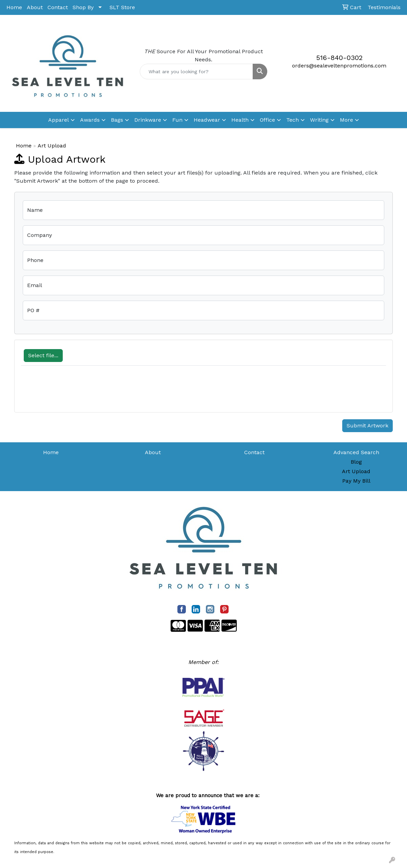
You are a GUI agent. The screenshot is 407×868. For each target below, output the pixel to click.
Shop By (83, 7)
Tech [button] (293, 120)
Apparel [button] (59, 120)
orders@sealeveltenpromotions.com (339, 66)
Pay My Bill (356, 481)
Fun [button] (177, 120)
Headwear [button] (207, 120)
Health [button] (240, 120)
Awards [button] (90, 120)
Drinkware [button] (148, 120)
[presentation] (73, 392)
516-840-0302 (339, 58)
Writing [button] (319, 120)
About (35, 7)
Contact (58, 7)
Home (14, 7)
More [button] (346, 120)
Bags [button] (117, 120)
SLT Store (122, 7)
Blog (356, 462)
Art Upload (356, 471)
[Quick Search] (196, 72)
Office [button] (267, 120)
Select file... (43, 355)
